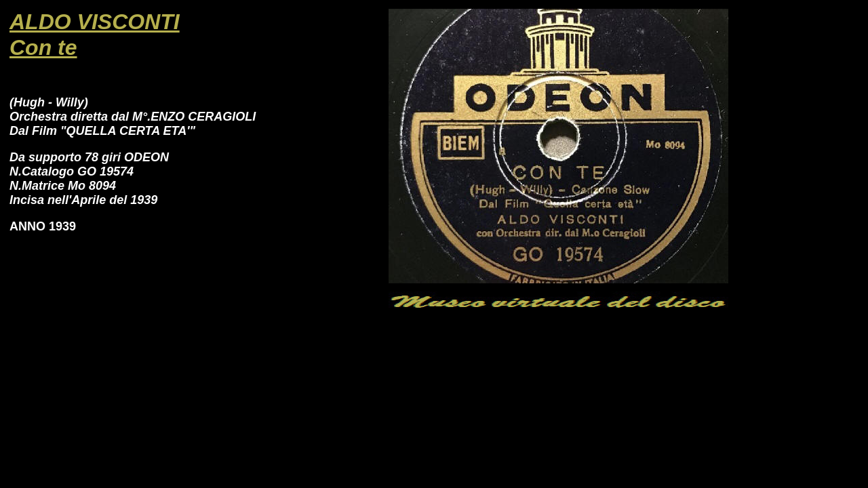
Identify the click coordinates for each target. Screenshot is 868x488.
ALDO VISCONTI (95, 22)
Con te (43, 47)
